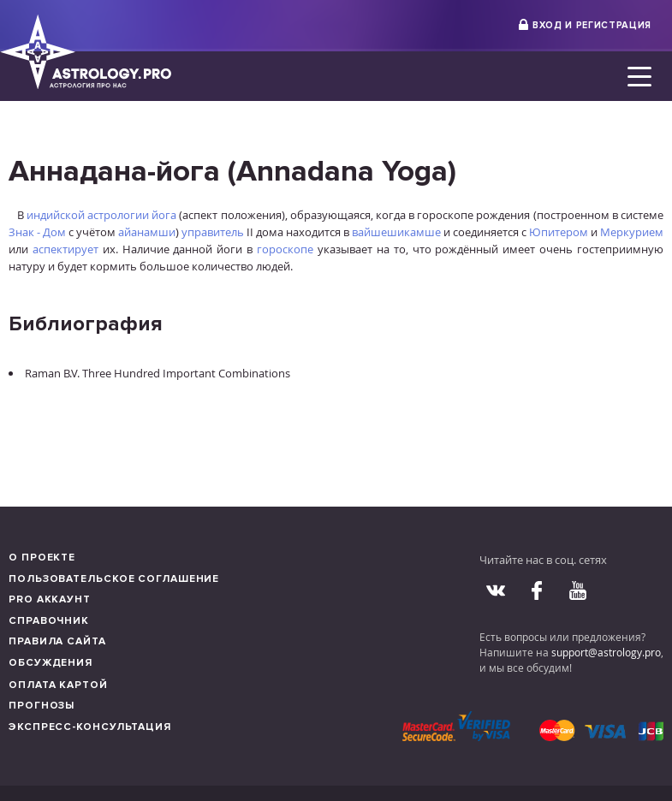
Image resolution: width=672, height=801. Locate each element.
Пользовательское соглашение (114, 579)
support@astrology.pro (606, 652)
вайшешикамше (396, 232)
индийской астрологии (88, 215)
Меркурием (632, 232)
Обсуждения (51, 663)
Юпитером (559, 232)
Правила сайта (57, 641)
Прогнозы (42, 706)
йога (164, 215)
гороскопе (285, 249)
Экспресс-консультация (90, 727)
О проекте (42, 558)
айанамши (147, 232)
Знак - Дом (37, 232)
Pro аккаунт (50, 599)
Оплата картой (58, 685)
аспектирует (65, 249)
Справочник (49, 621)
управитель (213, 232)
